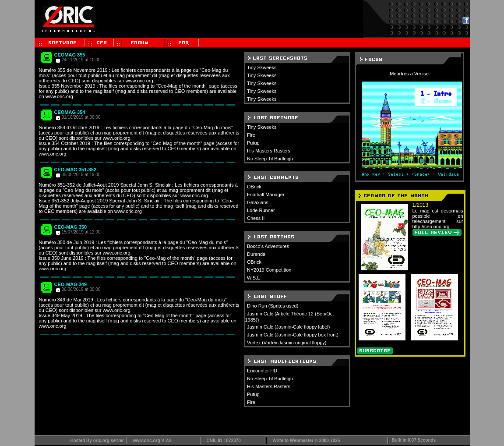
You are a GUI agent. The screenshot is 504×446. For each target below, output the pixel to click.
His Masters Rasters (269, 151)
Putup (253, 143)
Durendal (257, 254)
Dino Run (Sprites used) (273, 306)
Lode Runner (261, 210)
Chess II (256, 218)
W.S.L (253, 278)
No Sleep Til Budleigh (270, 159)
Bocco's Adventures (268, 246)
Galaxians (258, 202)
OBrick (254, 187)
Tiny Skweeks (262, 67)
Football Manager (266, 195)
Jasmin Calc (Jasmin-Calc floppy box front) (293, 335)
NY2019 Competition (269, 270)
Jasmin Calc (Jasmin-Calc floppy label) (289, 327)
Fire (251, 135)
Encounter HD (262, 371)
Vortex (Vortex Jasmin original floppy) (287, 343)
